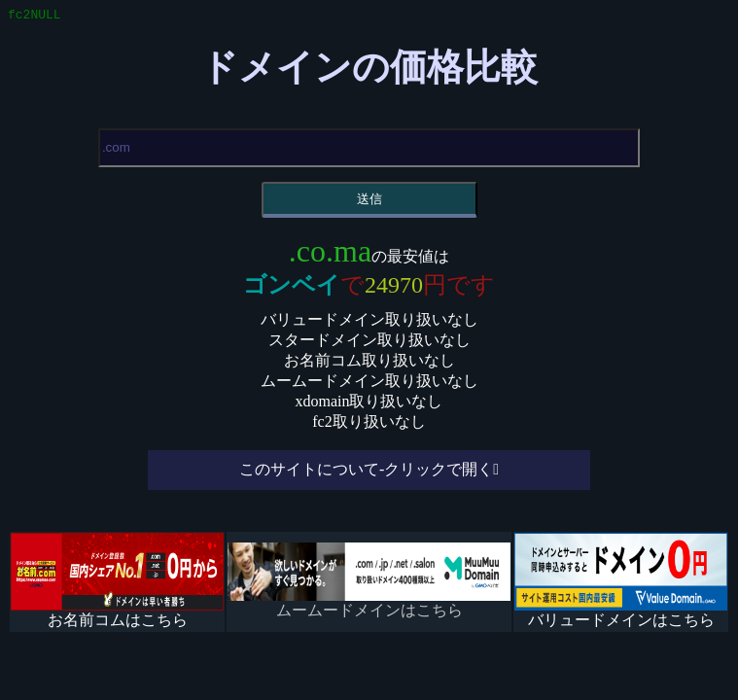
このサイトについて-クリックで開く (366, 472)
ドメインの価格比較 (369, 70)
